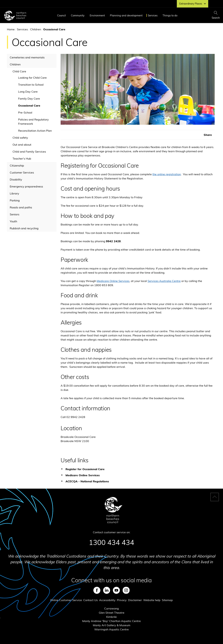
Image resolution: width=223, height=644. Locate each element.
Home (11, 29)
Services (153, 15)
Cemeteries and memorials (27, 57)
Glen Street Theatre (112, 613)
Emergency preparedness (26, 186)
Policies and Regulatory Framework (33, 122)
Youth (13, 221)
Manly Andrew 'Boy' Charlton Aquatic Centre (111, 621)
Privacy (122, 600)
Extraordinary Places (193, 4)
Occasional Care (29, 106)
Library (14, 193)
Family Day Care (29, 99)
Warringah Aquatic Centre (111, 629)
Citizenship (17, 165)
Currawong (111, 608)
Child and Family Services (29, 152)
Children (36, 29)
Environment (97, 15)
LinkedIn (107, 590)
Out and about (22, 145)
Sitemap (167, 600)
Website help (152, 600)
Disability (16, 179)
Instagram (126, 590)
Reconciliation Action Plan (35, 131)
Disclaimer (135, 600)
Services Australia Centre (164, 281)
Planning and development (126, 15)
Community (78, 15)
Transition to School (31, 85)
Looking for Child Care (32, 78)
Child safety (20, 138)
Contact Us (91, 600)
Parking (15, 200)
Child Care (19, 71)
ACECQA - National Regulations (87, 481)
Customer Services (22, 172)
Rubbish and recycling (24, 228)
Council (61, 15)
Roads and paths (21, 207)
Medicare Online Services (113, 281)
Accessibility (107, 600)
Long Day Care (28, 92)
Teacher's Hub (22, 159)
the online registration (167, 174)
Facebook (97, 590)
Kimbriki (111, 617)
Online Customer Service (66, 600)
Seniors (15, 214)
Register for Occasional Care (85, 469)
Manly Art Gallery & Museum (112, 625)
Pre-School (25, 112)
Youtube (116, 590)
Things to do (170, 15)
